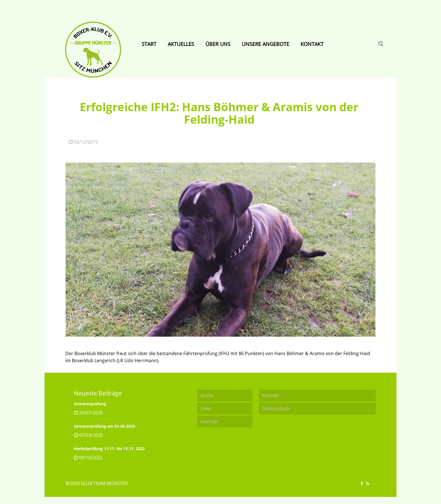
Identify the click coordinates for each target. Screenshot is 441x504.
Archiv (207, 395)
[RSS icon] (368, 483)
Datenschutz (276, 408)
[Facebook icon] (362, 483)
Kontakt (271, 395)
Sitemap (209, 421)
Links (206, 408)
